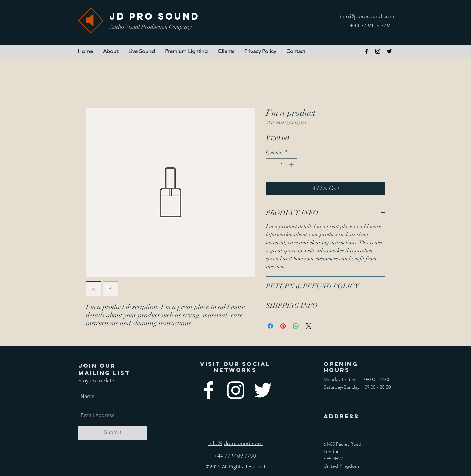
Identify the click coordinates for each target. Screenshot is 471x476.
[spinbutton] (281, 165)
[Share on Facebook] (270, 326)
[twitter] (389, 51)
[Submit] (113, 433)
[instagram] (378, 51)
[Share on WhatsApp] (296, 326)
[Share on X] (309, 326)
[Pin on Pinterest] (283, 326)
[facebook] (366, 51)
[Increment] (292, 165)
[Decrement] (271, 165)
